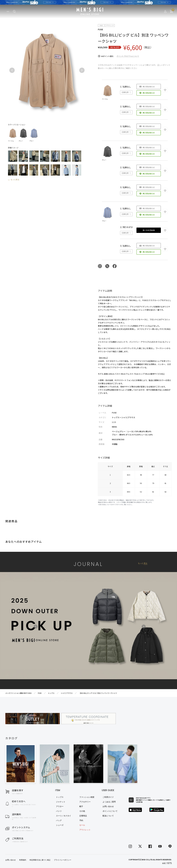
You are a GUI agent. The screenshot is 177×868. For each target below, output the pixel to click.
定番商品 (83, 816)
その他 (82, 811)
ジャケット (61, 802)
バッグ (59, 820)
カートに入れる (149, 230)
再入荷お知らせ (149, 87)
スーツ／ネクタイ (63, 816)
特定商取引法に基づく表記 (40, 860)
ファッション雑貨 (87, 797)
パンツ (59, 811)
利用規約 (23, 860)
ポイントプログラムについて (128, 56)
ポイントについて (110, 811)
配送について (108, 816)
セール (82, 825)
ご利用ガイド (108, 797)
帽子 (81, 806)
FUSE (100, 30)
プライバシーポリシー (63, 860)
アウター (60, 806)
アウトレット (85, 830)
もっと (143, 563)
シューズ (60, 825)
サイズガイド (117, 504)
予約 (81, 820)
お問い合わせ (108, 806)
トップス (60, 797)
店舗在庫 (126, 92)
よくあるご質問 (109, 802)
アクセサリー (85, 802)
